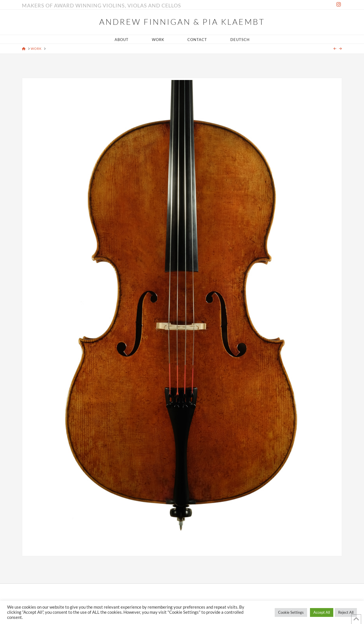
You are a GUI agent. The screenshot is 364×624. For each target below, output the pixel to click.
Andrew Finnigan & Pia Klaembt (182, 22)
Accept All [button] (322, 612)
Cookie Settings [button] (291, 612)
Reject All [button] (346, 612)
